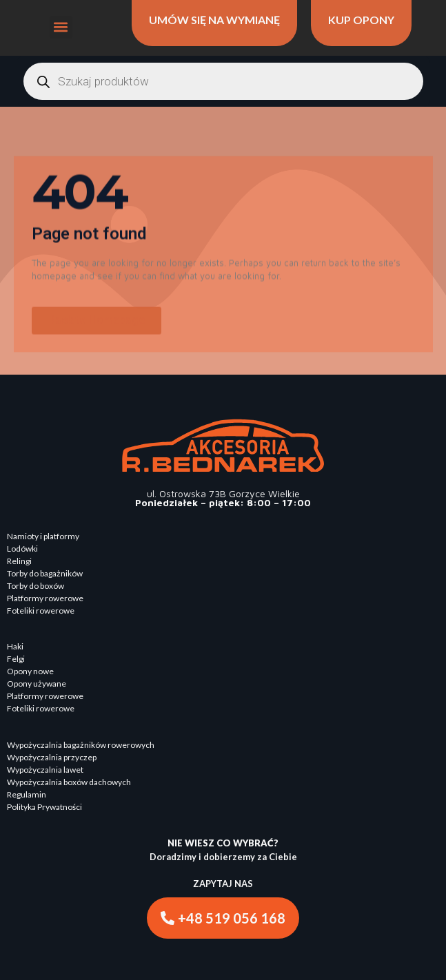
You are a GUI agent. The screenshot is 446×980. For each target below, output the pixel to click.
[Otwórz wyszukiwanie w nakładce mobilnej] (223, 81)
